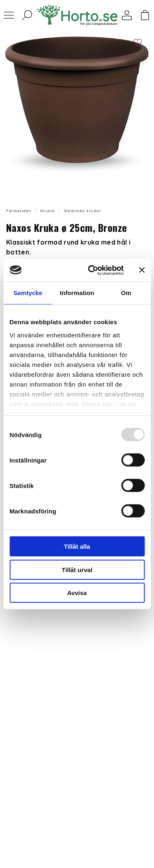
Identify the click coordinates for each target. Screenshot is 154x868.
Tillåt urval (77, 569)
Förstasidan (19, 211)
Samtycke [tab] (28, 293)
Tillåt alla (77, 546)
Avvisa (77, 593)
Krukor (48, 211)
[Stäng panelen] (142, 270)
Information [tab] (77, 293)
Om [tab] (126, 293)
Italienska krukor (82, 211)
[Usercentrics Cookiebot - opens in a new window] (92, 270)
